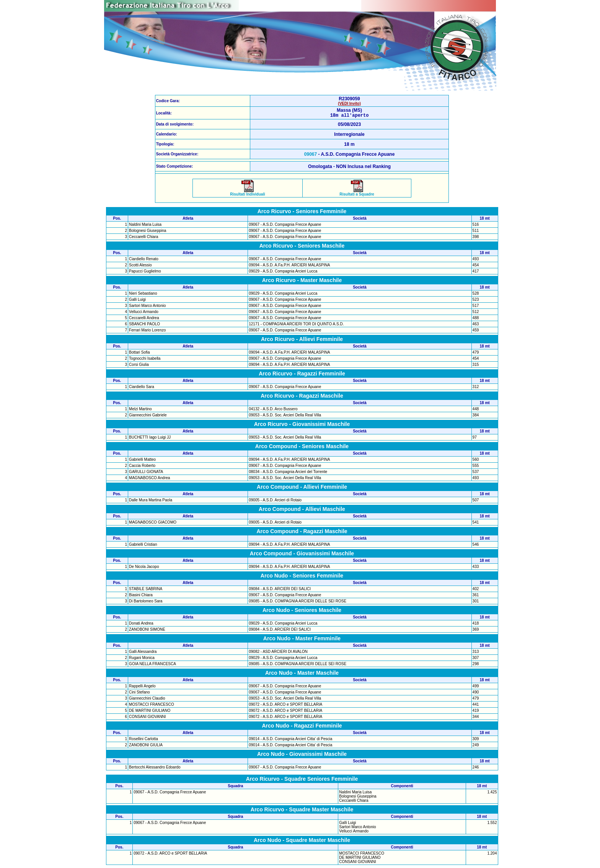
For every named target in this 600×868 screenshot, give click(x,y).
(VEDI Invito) (349, 104)
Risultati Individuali (248, 194)
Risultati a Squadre (357, 194)
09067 (311, 155)
